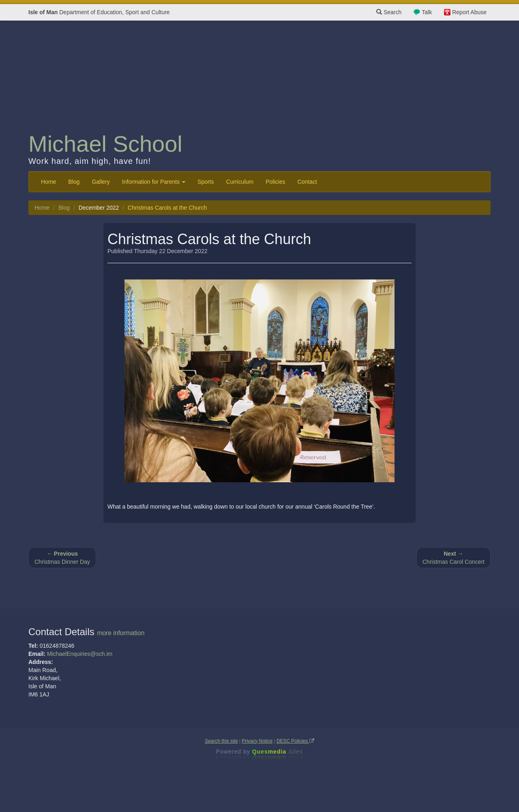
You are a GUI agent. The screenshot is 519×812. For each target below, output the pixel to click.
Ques (278, 752)
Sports (206, 182)
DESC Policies (295, 741)
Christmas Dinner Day (62, 558)
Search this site (221, 741)
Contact (307, 182)
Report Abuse (469, 12)
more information (121, 633)
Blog (74, 182)
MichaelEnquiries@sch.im (80, 654)
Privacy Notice (257, 741)
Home (48, 182)
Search (389, 12)
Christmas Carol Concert (454, 558)
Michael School (105, 144)
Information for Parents (154, 182)
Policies (275, 182)
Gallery (101, 182)
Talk (427, 12)
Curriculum (240, 182)
